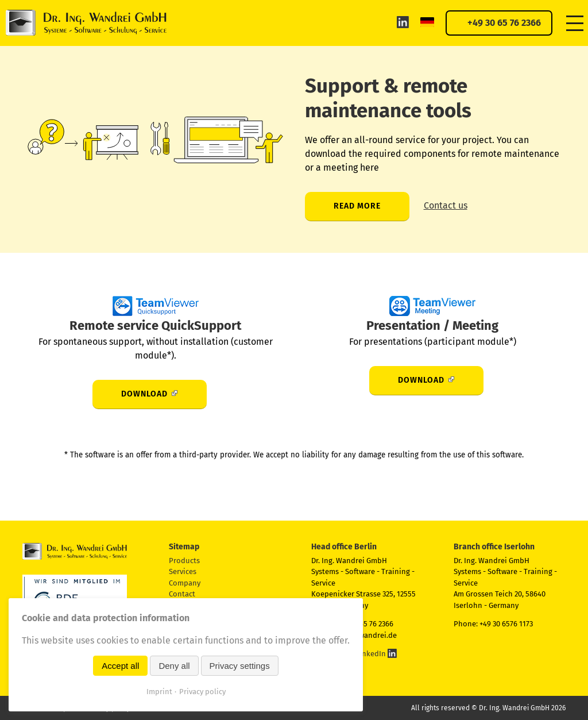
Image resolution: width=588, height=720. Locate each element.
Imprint (159, 692)
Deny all (174, 666)
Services (183, 571)
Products (184, 561)
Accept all (120, 666)
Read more (357, 206)
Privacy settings (240, 666)
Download (144, 394)
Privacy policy (202, 692)
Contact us (446, 205)
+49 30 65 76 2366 (504, 23)
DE (427, 22)
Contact (182, 594)
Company (185, 583)
